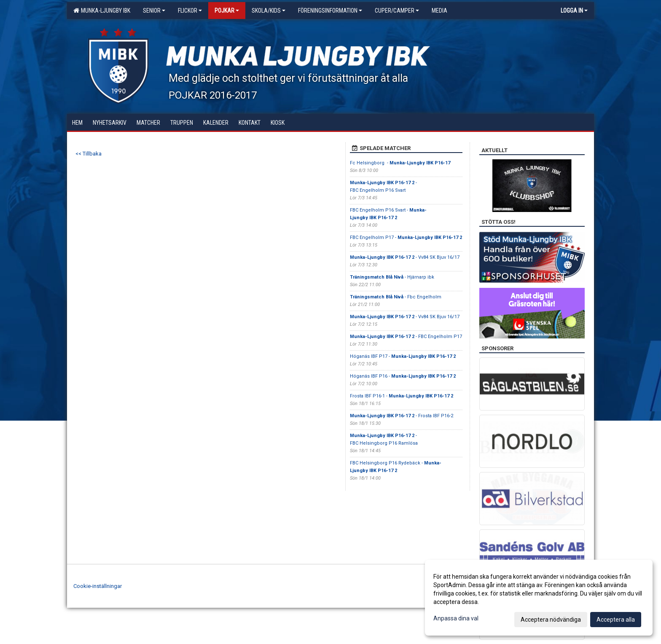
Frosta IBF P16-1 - (402, 396)
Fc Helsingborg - (400, 163)
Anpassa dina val (456, 618)
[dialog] (539, 598)
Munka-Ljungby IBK (102, 11)
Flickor (190, 11)
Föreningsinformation (330, 11)
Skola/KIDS (269, 11)
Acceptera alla (616, 620)
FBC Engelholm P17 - (406, 237)
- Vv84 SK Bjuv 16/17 (405, 257)
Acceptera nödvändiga (551, 620)
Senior (154, 11)
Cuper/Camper (397, 11)
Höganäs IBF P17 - (403, 356)
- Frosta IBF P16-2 (402, 416)
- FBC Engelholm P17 (406, 337)
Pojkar (227, 11)
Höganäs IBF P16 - (403, 376)
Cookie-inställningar (98, 586)
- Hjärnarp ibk (392, 277)
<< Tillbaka (89, 154)
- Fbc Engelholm (396, 297)
